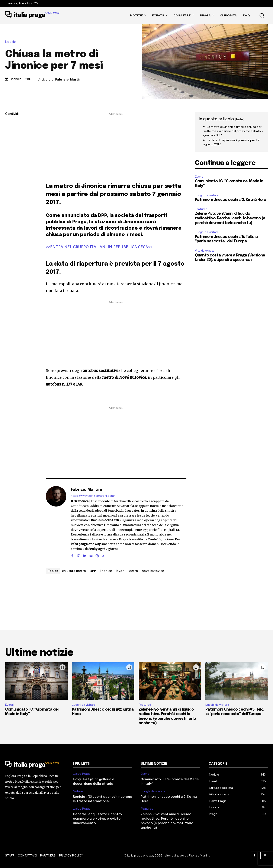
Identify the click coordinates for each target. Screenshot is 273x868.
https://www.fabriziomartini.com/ (93, 496)
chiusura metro (74, 571)
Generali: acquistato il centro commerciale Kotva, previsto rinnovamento (97, 819)
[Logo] (33, 15)
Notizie (12, 42)
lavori (120, 571)
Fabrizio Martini (69, 79)
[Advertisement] (116, 146)
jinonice (106, 571)
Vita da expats (205, 251)
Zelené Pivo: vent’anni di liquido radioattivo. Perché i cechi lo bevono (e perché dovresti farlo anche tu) (230, 218)
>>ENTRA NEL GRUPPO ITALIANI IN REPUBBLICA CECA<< (99, 247)
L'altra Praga (82, 774)
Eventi (199, 177)
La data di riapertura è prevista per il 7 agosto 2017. (231, 142)
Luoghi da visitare (207, 195)
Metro (133, 571)
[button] (262, 15)
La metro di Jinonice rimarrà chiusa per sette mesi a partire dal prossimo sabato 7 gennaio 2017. (233, 131)
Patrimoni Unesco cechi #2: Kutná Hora (231, 200)
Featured (201, 209)
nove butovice (153, 571)
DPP (93, 571)
